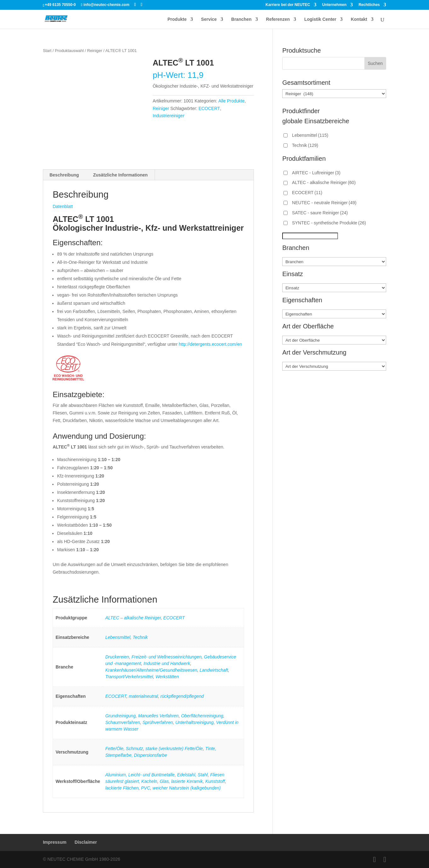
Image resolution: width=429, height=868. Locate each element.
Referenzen (278, 19)
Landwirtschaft (214, 670)
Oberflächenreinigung (202, 716)
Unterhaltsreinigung (194, 722)
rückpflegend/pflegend (182, 696)
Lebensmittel (118, 637)
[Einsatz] (334, 288)
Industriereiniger (169, 116)
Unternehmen (334, 5)
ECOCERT (209, 108)
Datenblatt (63, 206)
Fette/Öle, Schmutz (124, 749)
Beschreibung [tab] (64, 175)
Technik (140, 637)
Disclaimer (86, 842)
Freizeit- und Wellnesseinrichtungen (166, 657)
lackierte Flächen (122, 788)
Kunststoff (215, 781)
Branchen (241, 19)
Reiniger (94, 51)
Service (209, 19)
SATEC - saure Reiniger (320, 213)
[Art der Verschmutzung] (334, 366)
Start (47, 51)
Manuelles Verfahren (158, 716)
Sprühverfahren (158, 722)
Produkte (177, 19)
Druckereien (117, 657)
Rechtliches (369, 5)
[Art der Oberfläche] (334, 340)
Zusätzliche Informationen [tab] (120, 175)
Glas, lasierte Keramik (181, 781)
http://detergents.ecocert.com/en (210, 344)
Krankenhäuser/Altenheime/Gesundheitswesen (151, 670)
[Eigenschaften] (334, 314)
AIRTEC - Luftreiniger (316, 173)
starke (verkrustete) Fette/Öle (174, 749)
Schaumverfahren (123, 722)
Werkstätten (167, 677)
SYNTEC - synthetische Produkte (329, 223)
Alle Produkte (231, 101)
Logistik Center (320, 19)
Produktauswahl (69, 51)
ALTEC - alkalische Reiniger (324, 182)
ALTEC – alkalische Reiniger (133, 618)
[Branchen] (334, 262)
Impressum (55, 842)
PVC (146, 788)
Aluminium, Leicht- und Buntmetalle (140, 775)
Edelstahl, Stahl (192, 775)
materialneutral (143, 696)
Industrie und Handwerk (167, 663)
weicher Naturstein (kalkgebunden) (186, 788)
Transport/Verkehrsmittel (129, 677)
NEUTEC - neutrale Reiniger (324, 203)
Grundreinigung (120, 716)
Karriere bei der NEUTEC (288, 5)
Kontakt (359, 19)
